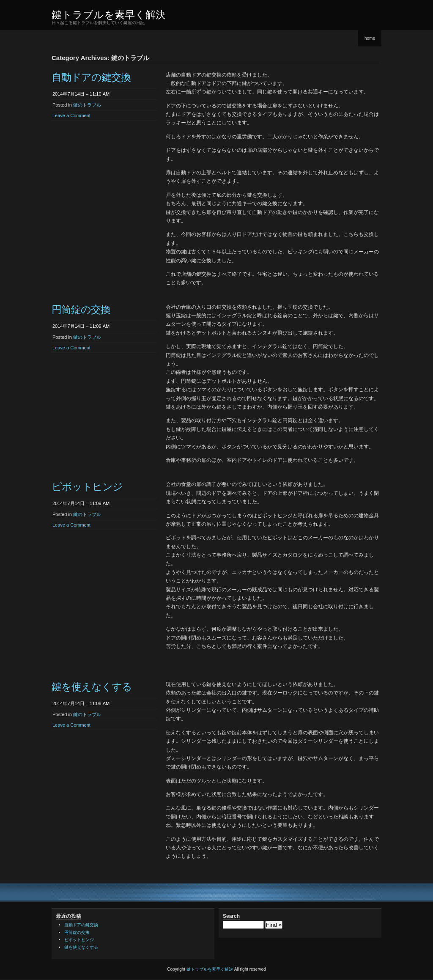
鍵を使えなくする (92, 687)
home (370, 38)
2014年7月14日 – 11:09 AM (81, 326)
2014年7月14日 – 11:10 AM (81, 94)
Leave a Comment (71, 115)
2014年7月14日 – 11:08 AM (81, 703)
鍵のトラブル (87, 105)
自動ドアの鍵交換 (91, 77)
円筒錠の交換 (81, 309)
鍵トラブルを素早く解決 (109, 15)
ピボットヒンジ (87, 487)
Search (231, 916)
